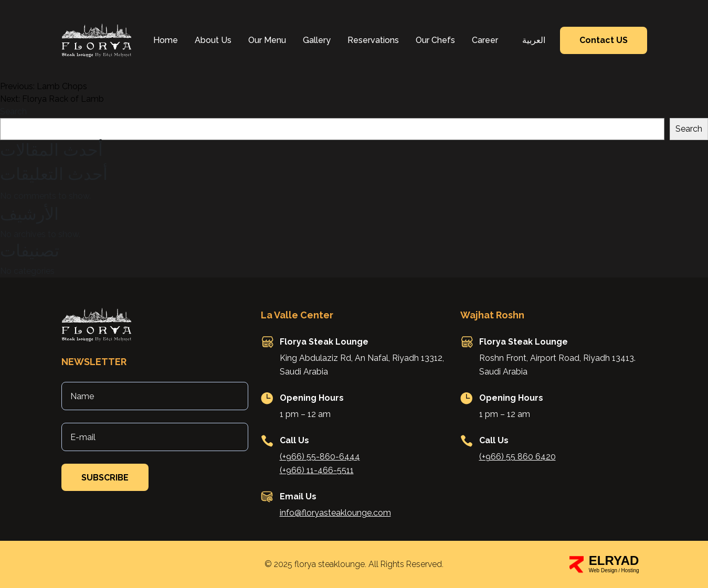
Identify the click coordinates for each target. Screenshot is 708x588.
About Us (213, 40)
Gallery (317, 40)
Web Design (603, 570)
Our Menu (267, 40)
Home (166, 40)
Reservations (373, 40)
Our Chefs (435, 40)
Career (485, 40)
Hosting (630, 570)
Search (13, 111)
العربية (534, 40)
